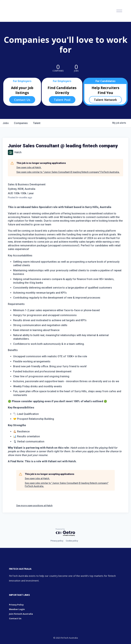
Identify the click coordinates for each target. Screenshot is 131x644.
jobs (6, 123)
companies (21, 123)
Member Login (17, 609)
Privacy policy (57, 541)
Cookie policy (72, 541)
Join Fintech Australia (21, 614)
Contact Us (22, 100)
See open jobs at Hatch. (29, 167)
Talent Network (105, 100)
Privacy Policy (16, 605)
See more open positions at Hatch (34, 506)
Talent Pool (62, 100)
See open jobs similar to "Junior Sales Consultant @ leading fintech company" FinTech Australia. (68, 172)
